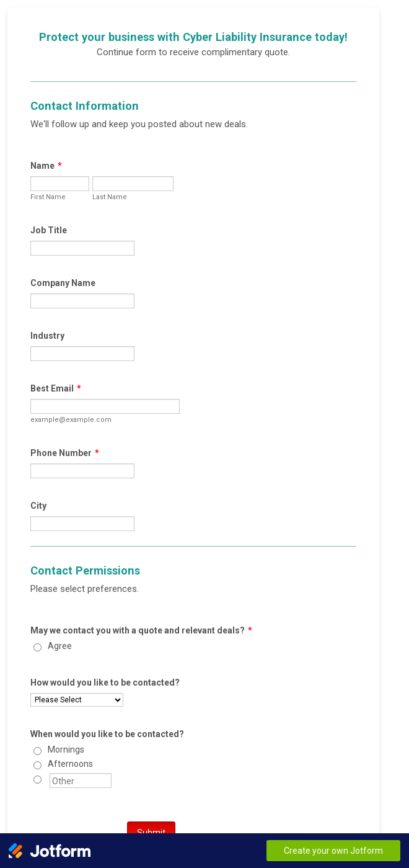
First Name (48, 197)
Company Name (63, 283)
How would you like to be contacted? (105, 682)
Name (46, 166)
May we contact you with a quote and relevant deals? (141, 630)
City (38, 506)
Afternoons (70, 764)
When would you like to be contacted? (107, 734)
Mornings (66, 749)
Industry (47, 336)
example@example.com (71, 420)
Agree (60, 646)
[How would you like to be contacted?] (77, 700)
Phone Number (65, 453)
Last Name (110, 197)
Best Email (56, 388)
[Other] (37, 780)
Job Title (49, 230)
